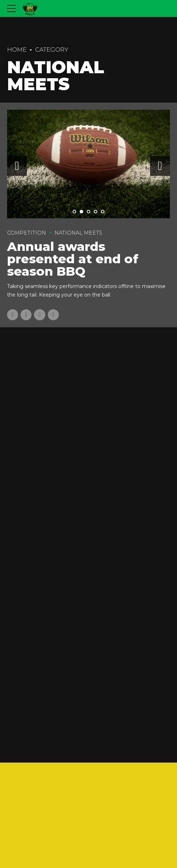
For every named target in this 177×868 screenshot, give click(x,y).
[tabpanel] (88, 164)
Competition (27, 233)
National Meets (78, 233)
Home (17, 50)
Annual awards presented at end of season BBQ (73, 259)
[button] (17, 166)
